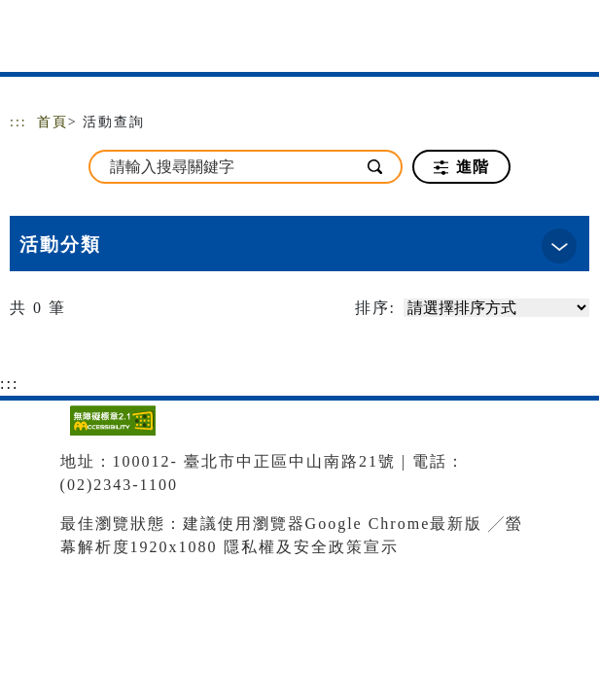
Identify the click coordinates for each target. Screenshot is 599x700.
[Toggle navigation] (570, 41)
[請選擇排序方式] (496, 308)
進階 (461, 167)
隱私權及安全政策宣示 (311, 547)
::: (18, 122)
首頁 (53, 122)
